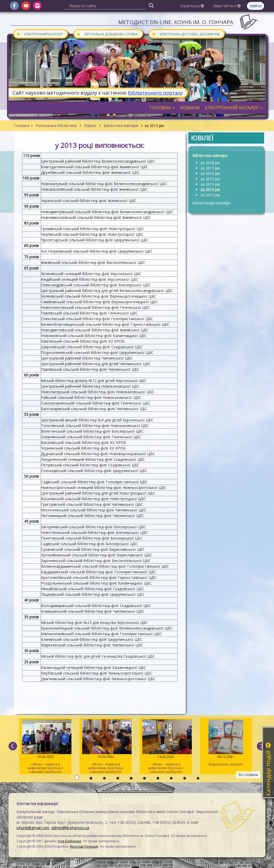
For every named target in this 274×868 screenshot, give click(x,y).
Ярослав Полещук (84, 846)
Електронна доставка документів (186, 34)
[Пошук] (151, 5)
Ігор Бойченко (70, 841)
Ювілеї (90, 126)
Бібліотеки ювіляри (121, 126)
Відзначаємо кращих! (226, 743)
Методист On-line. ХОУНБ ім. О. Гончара (176, 22)
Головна (22, 126)
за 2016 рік (210, 173)
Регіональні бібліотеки (56, 126)
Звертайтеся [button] (227, 6)
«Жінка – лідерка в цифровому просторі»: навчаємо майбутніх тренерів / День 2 (106, 747)
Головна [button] (162, 108)
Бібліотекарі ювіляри (211, 203)
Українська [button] (192, 6)
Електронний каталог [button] (234, 108)
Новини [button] (190, 108)
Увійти (256, 6)
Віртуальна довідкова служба (107, 34)
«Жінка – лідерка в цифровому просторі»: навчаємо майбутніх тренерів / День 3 (45, 747)
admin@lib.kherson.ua (70, 828)
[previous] (13, 746)
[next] (261, 746)
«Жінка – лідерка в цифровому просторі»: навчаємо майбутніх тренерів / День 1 (166, 747)
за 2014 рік (210, 184)
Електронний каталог (40, 34)
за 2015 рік (210, 179)
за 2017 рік (210, 168)
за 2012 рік (210, 195)
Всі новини (248, 775)
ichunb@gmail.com (33, 828)
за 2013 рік (210, 190)
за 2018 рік (210, 163)
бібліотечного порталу (155, 93)
